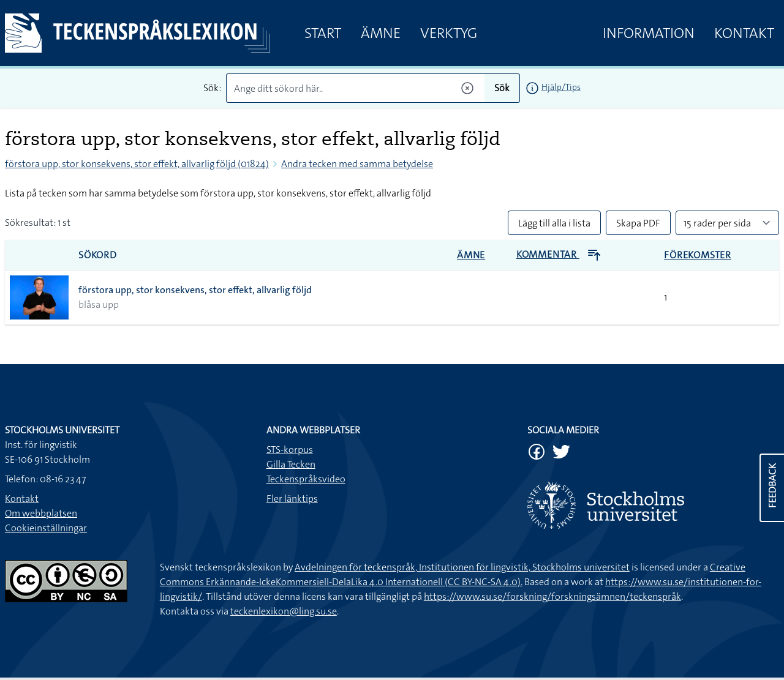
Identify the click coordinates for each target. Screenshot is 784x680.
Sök (502, 88)
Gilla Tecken (291, 464)
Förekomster (698, 255)
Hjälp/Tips (561, 87)
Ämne (381, 33)
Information (649, 33)
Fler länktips (292, 499)
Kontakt (744, 33)
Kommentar (559, 254)
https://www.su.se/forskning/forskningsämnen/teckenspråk (552, 596)
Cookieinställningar (46, 528)
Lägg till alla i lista (554, 223)
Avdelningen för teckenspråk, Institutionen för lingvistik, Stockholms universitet (462, 567)
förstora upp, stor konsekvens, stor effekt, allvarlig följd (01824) (137, 164)
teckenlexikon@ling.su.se (284, 611)
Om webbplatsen (41, 513)
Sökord (98, 255)
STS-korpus (290, 450)
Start (323, 33)
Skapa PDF (638, 223)
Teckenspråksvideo (306, 479)
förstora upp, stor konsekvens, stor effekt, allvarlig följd (195, 290)
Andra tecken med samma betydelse (357, 164)
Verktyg (449, 33)
